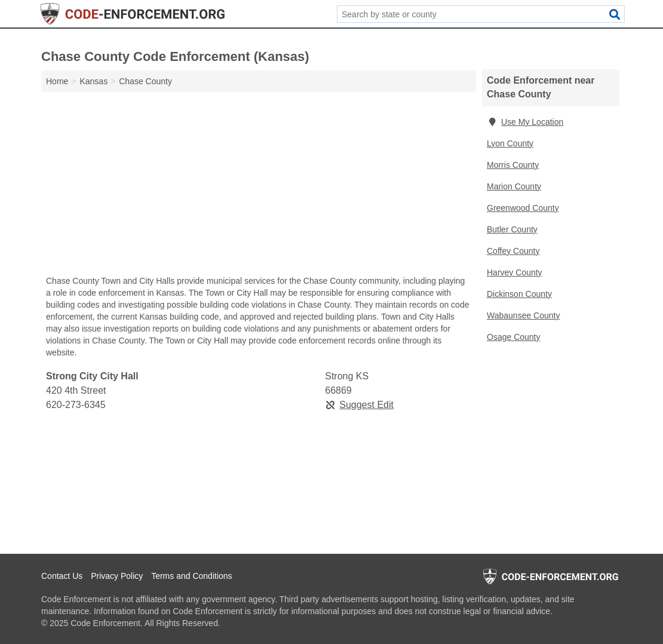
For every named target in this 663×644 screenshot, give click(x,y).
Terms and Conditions (191, 576)
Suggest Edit (359, 405)
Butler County (512, 229)
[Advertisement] (259, 186)
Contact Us (62, 576)
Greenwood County (523, 208)
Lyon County (510, 143)
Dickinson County (519, 294)
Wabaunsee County (523, 315)
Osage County (514, 337)
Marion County (514, 186)
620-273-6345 (76, 405)
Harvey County (515, 272)
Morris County (513, 165)
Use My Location (525, 122)
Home (57, 81)
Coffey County (513, 251)
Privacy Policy (117, 576)
